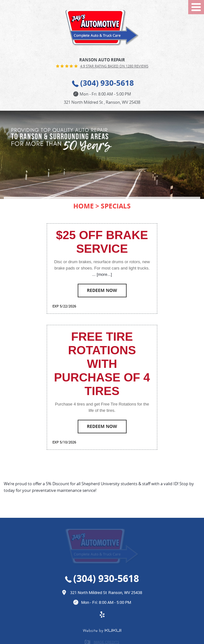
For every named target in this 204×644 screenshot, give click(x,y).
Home (84, 206)
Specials (116, 206)
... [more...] (102, 274)
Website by (102, 631)
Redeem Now (102, 290)
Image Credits (106, 642)
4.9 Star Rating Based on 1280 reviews (114, 66)
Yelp (102, 618)
